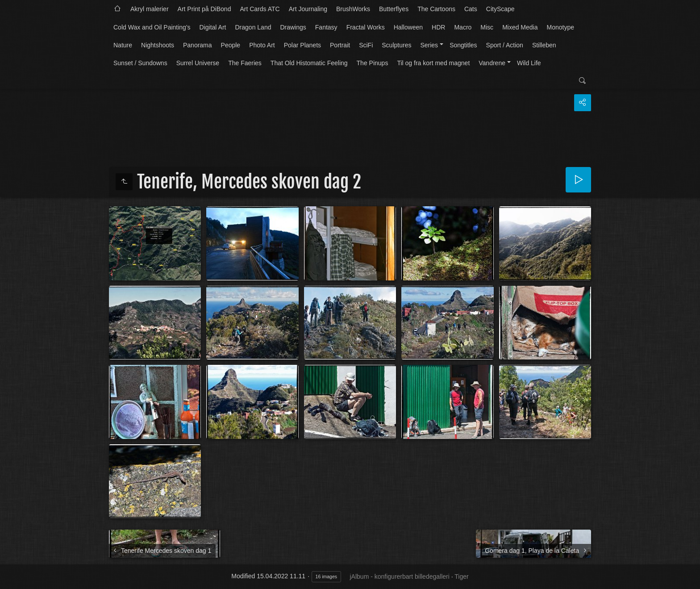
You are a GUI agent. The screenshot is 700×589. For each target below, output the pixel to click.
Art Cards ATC (260, 9)
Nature (123, 45)
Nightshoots (158, 45)
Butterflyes (394, 9)
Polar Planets (302, 45)
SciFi (366, 45)
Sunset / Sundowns (140, 63)
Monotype (560, 27)
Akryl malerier (150, 9)
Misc (487, 27)
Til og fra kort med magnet (433, 63)
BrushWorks (353, 9)
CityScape (500, 9)
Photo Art (262, 45)
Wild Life (529, 63)
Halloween (408, 27)
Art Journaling (308, 9)
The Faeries (245, 63)
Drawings (293, 27)
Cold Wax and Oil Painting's (152, 27)
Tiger (461, 576)
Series (429, 45)
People (231, 45)
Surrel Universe (198, 63)
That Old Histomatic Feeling (309, 63)
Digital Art (213, 27)
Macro (463, 27)
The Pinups (373, 63)
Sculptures (396, 45)
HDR (438, 27)
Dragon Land (253, 27)
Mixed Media (520, 27)
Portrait (340, 45)
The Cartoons (436, 9)
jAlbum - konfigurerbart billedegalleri (400, 576)
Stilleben (544, 45)
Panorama (198, 45)
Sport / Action (505, 45)
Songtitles (463, 45)
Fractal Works (366, 27)
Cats (471, 9)
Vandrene (492, 63)
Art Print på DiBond (204, 9)
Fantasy (326, 27)
